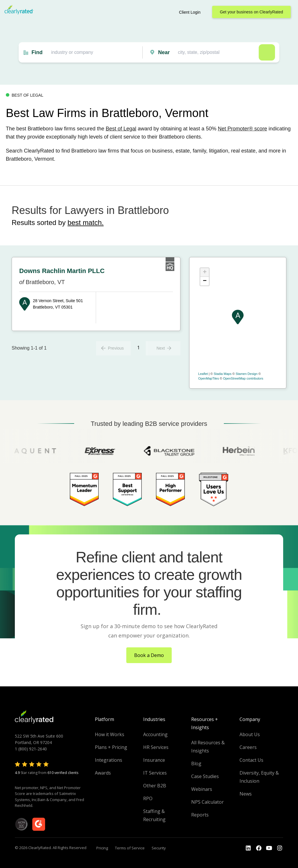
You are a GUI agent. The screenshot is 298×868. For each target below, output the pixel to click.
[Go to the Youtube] (259, 848)
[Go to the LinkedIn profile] (248, 848)
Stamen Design (247, 374)
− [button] (205, 281)
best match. (86, 223)
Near (164, 52)
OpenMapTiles (209, 378)
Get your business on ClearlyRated (251, 12)
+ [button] (205, 272)
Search (267, 52)
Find (37, 52)
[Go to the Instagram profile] (280, 848)
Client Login (190, 12)
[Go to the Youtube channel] (269, 848)
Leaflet (203, 374)
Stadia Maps (222, 374)
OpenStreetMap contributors (243, 378)
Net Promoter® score (242, 129)
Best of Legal (121, 129)
